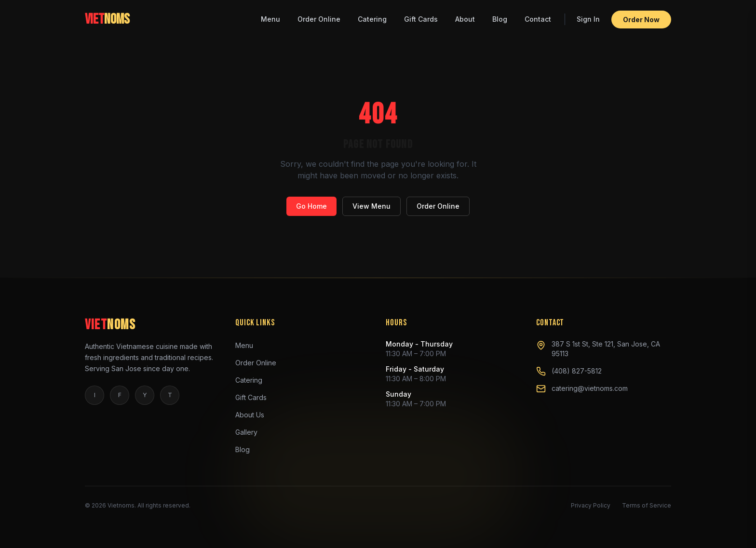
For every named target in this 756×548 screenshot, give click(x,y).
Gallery (250, 432)
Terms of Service (647, 505)
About (465, 14)
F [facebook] (120, 395)
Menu (270, 14)
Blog (500, 14)
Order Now (641, 14)
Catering (372, 14)
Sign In (588, 14)
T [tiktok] (170, 395)
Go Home (311, 206)
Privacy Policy (591, 505)
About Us (254, 415)
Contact (538, 14)
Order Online (319, 14)
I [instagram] (95, 395)
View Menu (371, 206)
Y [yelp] (145, 395)
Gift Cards (421, 14)
